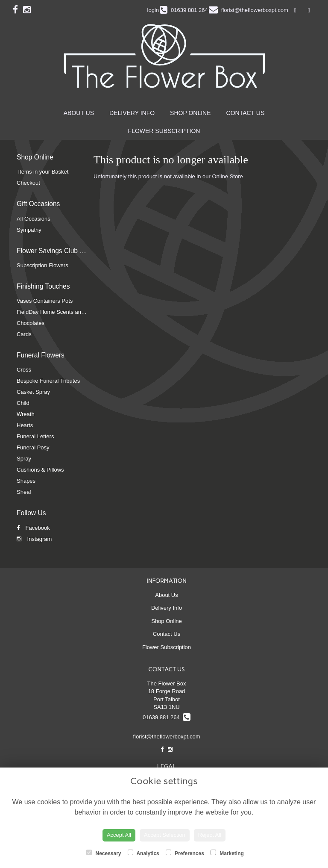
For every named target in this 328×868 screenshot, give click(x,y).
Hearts (25, 425)
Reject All (210, 835)
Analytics (143, 853)
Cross (24, 370)
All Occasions (34, 219)
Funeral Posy (33, 447)
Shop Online (190, 113)
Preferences (185, 853)
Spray (24, 459)
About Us (79, 113)
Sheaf (24, 492)
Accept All (119, 835)
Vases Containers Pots (45, 301)
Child (23, 403)
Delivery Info (132, 113)
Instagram (34, 539)
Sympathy (29, 230)
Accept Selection (165, 835)
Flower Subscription (164, 131)
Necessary (104, 853)
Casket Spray (33, 392)
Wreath (26, 414)
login (153, 10)
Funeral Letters (35, 436)
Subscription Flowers (42, 265)
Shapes (26, 481)
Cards (24, 334)
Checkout (28, 183)
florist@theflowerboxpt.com (167, 737)
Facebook (33, 528)
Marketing (227, 853)
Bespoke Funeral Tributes (48, 381)
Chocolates (31, 323)
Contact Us (246, 113)
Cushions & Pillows (40, 470)
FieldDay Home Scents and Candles (61, 312)
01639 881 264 (167, 717)
